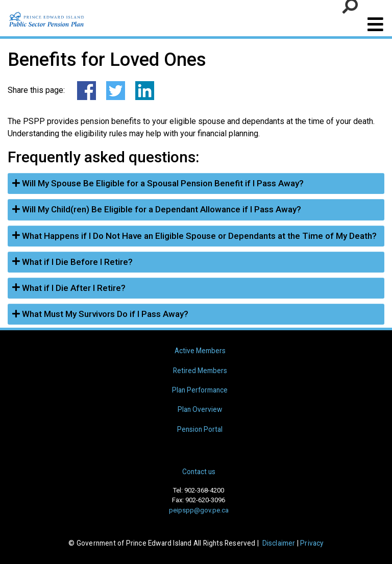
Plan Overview (200, 409)
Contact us (199, 472)
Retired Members (200, 371)
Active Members (200, 351)
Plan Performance (200, 390)
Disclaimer (279, 543)
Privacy (312, 543)
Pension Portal (200, 429)
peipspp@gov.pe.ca (199, 510)
